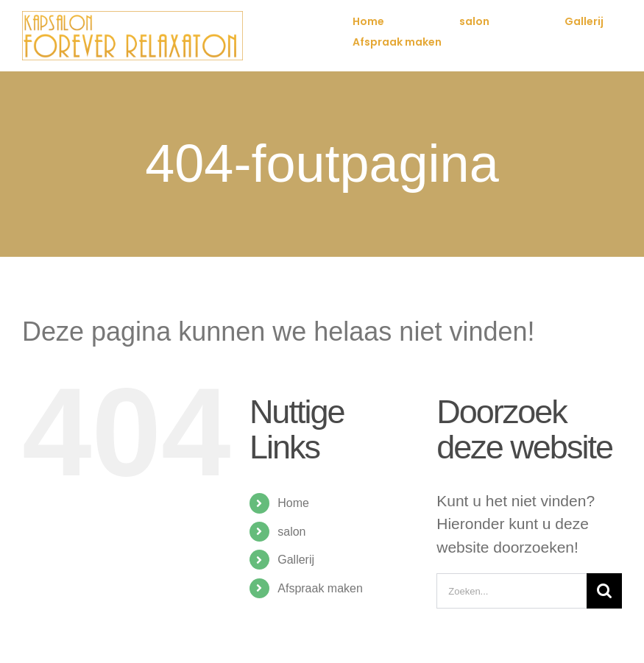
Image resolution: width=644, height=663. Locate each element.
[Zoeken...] (512, 591)
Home (293, 503)
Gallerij (296, 560)
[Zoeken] (604, 591)
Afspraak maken (320, 588)
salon (291, 532)
